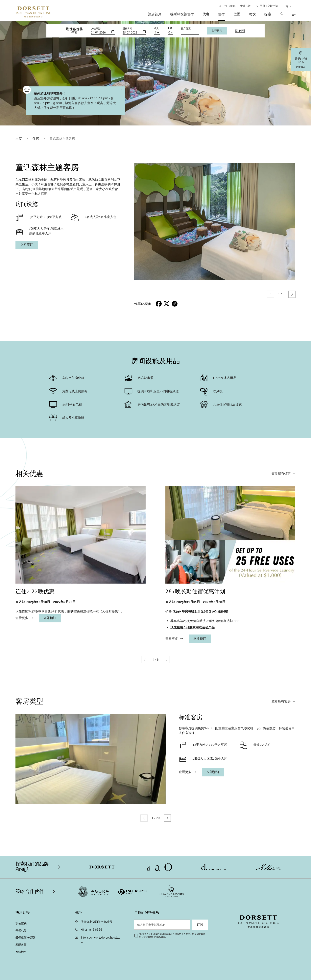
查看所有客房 (281, 720)
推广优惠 (186, 29)
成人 (156, 28)
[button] (292, 294)
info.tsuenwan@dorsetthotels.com (101, 940)
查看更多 (22, 636)
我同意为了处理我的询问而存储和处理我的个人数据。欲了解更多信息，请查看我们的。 (172, 935)
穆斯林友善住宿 (182, 14)
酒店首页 (155, 14)
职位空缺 (21, 923)
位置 (237, 14)
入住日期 (96, 29)
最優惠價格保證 (26, 938)
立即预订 (27, 245)
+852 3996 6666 (92, 930)
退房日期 (127, 29)
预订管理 (240, 31)
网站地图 (21, 952)
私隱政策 (21, 945)
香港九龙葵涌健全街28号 (97, 922)
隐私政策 (161, 937)
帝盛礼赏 (245, 6)
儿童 (170, 28)
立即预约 (217, 31)
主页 (19, 139)
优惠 (206, 14)
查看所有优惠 (281, 492)
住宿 (221, 14)
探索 (268, 14)
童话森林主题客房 (62, 139)
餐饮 (252, 14)
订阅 (200, 924)
